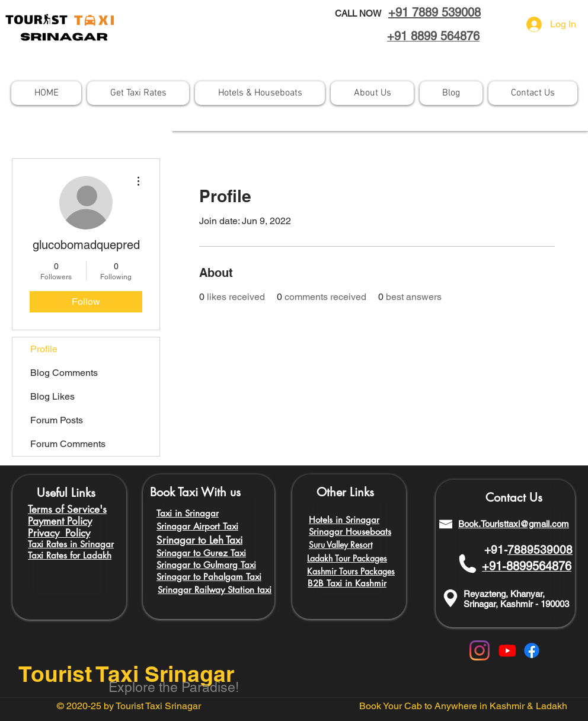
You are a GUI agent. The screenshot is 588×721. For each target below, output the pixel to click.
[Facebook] (532, 650)
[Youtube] (507, 650)
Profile (44, 349)
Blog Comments (64, 373)
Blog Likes (52, 396)
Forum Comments (68, 444)
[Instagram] (480, 650)
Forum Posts (57, 420)
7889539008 (540, 550)
